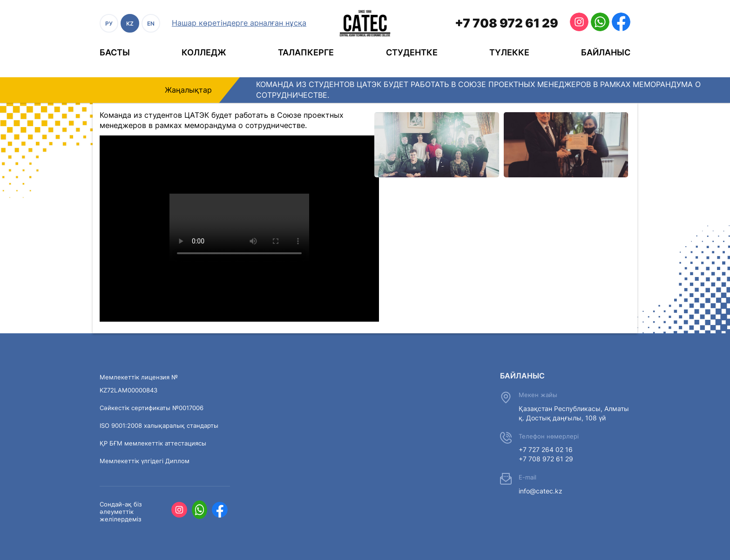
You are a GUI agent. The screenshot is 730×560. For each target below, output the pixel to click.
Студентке (412, 52)
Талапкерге (306, 52)
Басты (115, 52)
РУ (109, 24)
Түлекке (509, 52)
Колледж (204, 52)
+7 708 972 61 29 (507, 23)
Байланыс (606, 52)
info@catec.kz (541, 491)
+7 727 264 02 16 (546, 449)
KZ (130, 24)
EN (151, 24)
